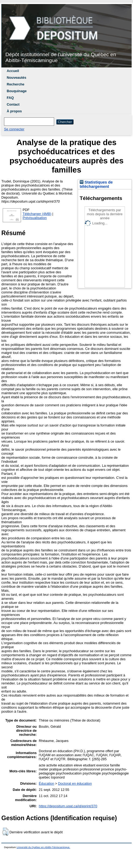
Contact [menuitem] (13, 104)
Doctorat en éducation (75, 783)
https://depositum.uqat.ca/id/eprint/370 (68, 806)
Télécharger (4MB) (37, 214)
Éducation (46, 783)
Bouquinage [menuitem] (17, 91)
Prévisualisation (35, 218)
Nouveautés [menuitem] (17, 78)
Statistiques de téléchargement (96, 184)
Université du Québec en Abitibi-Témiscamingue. (43, 847)
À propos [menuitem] (14, 111)
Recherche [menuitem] (15, 84)
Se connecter (14, 129)
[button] (5, 832)
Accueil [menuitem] (13, 71)
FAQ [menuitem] (10, 98)
